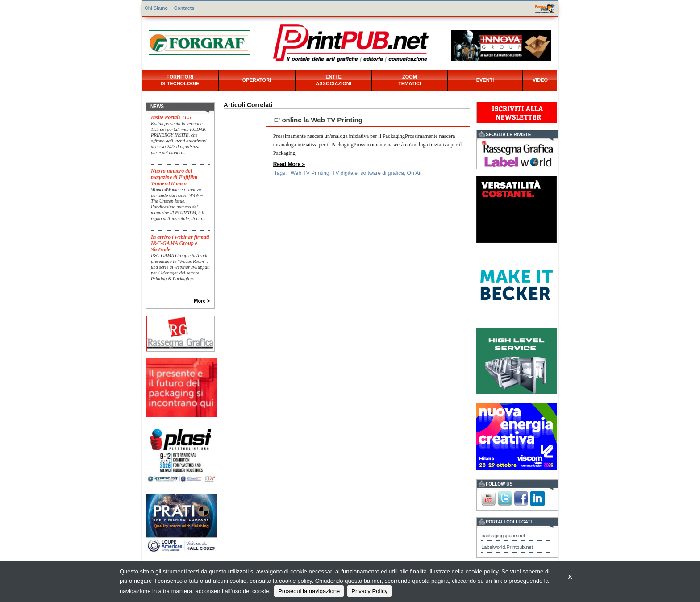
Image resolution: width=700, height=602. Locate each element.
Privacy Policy (369, 591)
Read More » (289, 164)
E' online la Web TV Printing (318, 120)
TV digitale (345, 173)
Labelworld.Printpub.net (507, 547)
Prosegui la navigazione (309, 591)
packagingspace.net (503, 536)
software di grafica (382, 173)
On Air (415, 173)
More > (202, 301)
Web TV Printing (310, 173)
